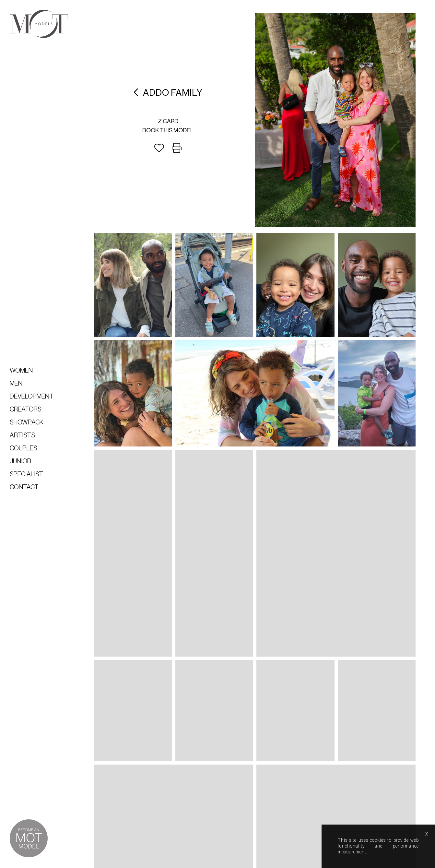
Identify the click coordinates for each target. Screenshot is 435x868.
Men (16, 384)
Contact (24, 487)
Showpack (27, 422)
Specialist (26, 474)
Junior (20, 461)
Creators (26, 410)
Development (32, 397)
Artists (22, 435)
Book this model (168, 130)
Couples (24, 448)
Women (21, 371)
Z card (168, 121)
